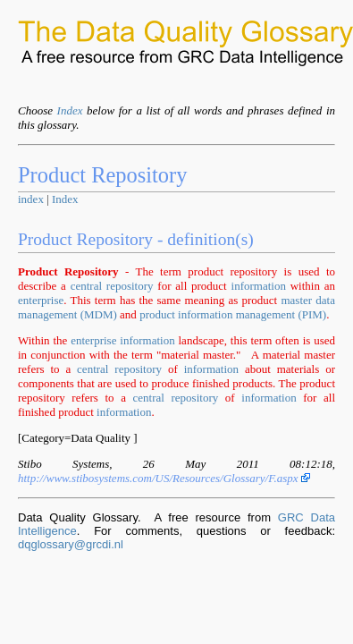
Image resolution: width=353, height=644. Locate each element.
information (259, 286)
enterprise (41, 300)
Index (70, 110)
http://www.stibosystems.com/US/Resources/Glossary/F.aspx (164, 478)
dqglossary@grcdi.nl (71, 544)
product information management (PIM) (233, 314)
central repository (112, 286)
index (31, 199)
